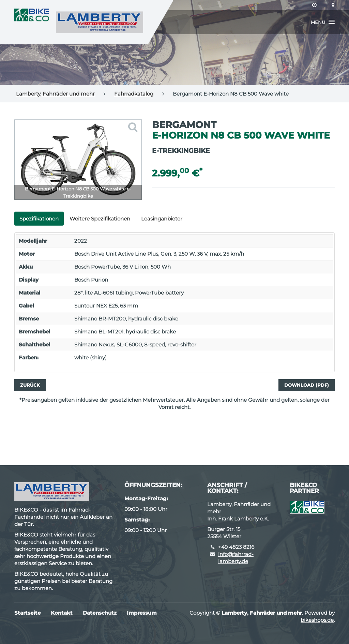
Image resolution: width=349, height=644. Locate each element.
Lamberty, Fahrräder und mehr (55, 94)
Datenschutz (100, 613)
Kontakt (62, 613)
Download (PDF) (307, 385)
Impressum (142, 613)
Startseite (27, 613)
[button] (323, 22)
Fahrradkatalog (134, 94)
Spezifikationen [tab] (39, 219)
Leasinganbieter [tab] (162, 219)
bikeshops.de (317, 620)
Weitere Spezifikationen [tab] (100, 219)
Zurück (30, 385)
